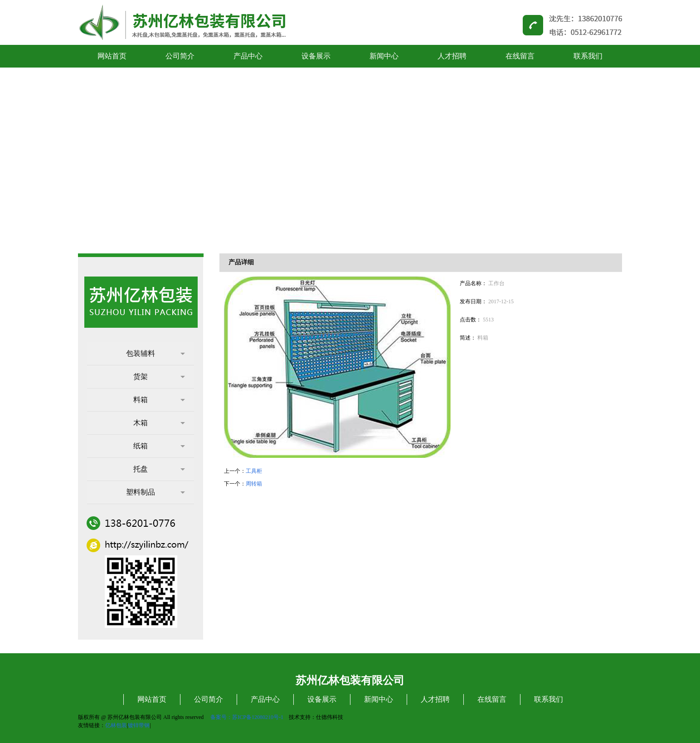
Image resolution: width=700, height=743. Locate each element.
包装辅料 (156, 353)
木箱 (159, 423)
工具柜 (254, 471)
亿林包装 (116, 725)
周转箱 (254, 484)
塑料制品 (156, 492)
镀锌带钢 (139, 725)
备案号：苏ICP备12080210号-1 (247, 717)
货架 (159, 376)
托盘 (159, 469)
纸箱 (159, 446)
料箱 (159, 400)
